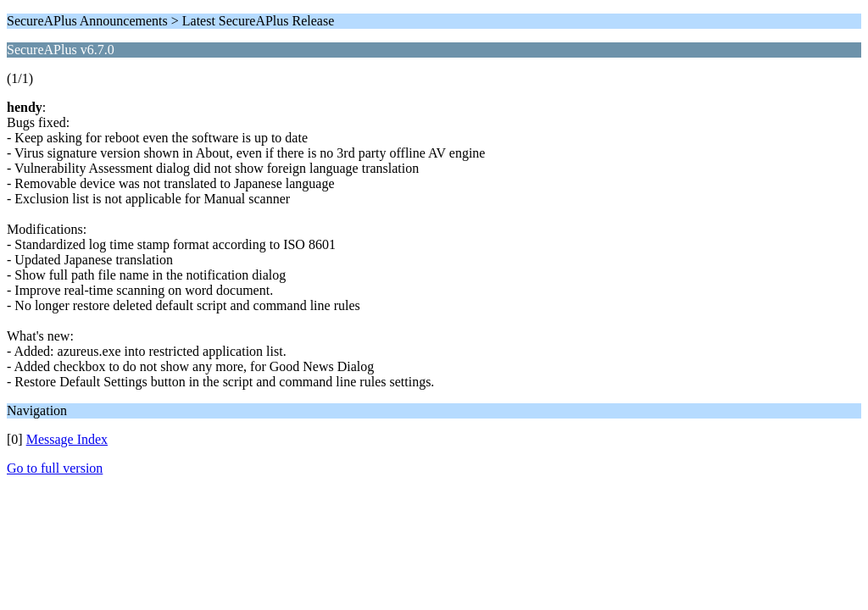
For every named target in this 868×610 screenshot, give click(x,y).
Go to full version (55, 468)
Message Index (67, 439)
